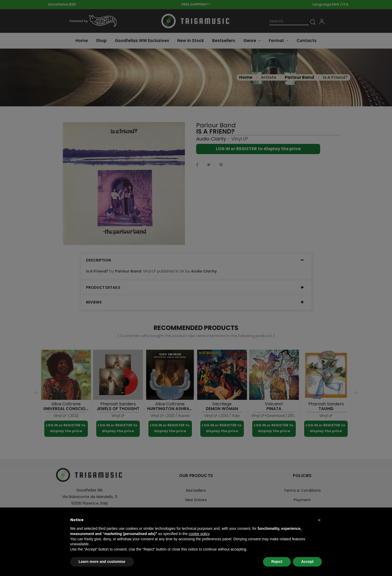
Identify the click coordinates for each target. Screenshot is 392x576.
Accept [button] (307, 562)
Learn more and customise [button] (102, 562)
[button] (319, 520)
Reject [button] (277, 562)
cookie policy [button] (199, 534)
